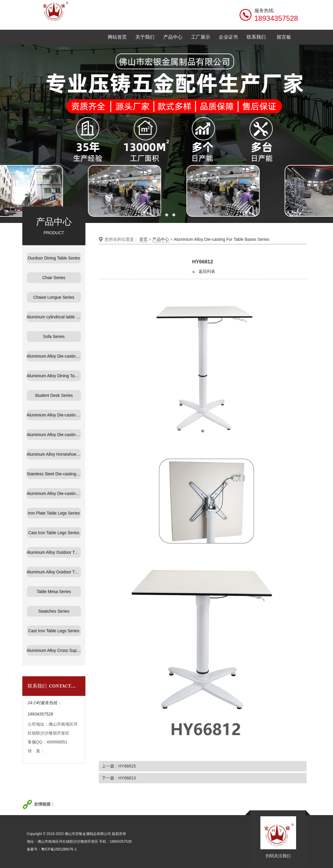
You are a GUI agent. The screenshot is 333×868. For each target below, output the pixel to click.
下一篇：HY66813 (119, 778)
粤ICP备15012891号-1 (59, 849)
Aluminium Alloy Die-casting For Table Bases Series (222, 239)
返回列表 (203, 272)
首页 (143, 239)
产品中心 (161, 239)
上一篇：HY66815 (119, 766)
